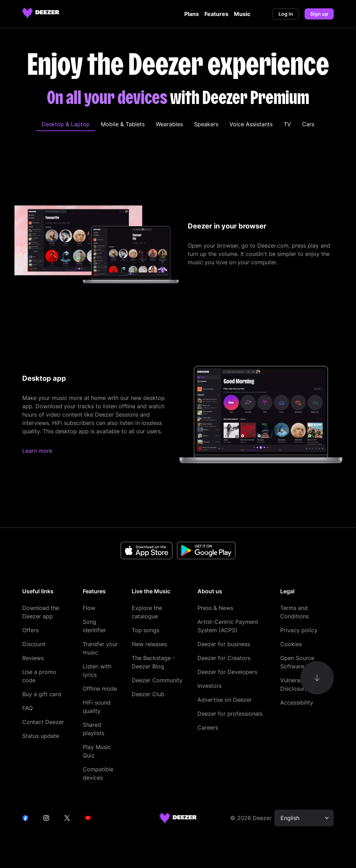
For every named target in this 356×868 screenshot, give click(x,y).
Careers (208, 728)
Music (242, 14)
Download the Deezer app (41, 612)
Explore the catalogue (147, 612)
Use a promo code (39, 676)
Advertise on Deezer (225, 700)
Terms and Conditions (294, 612)
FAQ (27, 708)
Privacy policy (299, 630)
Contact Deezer (43, 722)
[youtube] (88, 818)
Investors (209, 686)
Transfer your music (100, 648)
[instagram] (46, 818)
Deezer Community (157, 680)
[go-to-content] (317, 678)
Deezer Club (148, 694)
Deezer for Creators (224, 658)
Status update (41, 736)
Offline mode (100, 689)
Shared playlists (94, 729)
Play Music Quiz (97, 751)
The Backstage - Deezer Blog (153, 662)
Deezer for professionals (230, 714)
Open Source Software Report (302, 662)
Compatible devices (98, 773)
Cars (308, 124)
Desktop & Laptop (66, 124)
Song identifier (94, 626)
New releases (149, 644)
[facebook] (25, 818)
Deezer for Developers (227, 672)
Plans (192, 14)
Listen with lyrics (97, 670)
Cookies (291, 644)
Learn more (37, 451)
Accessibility (297, 702)
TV (287, 124)
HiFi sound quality (97, 707)
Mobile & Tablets (123, 124)
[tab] (66, 124)
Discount (34, 644)
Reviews (33, 658)
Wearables (169, 124)
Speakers (206, 124)
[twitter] (67, 818)
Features (216, 14)
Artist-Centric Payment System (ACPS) (228, 626)
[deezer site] (178, 818)
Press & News (215, 608)
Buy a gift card (42, 694)
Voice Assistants (251, 124)
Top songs (145, 630)
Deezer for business (224, 644)
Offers (30, 630)
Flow (89, 608)
